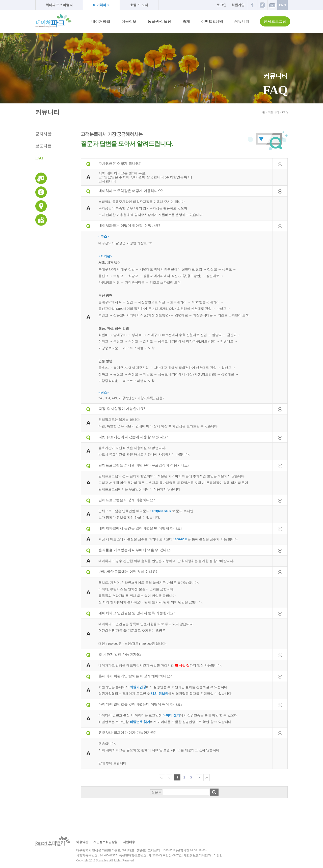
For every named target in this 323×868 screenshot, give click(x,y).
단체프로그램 (275, 21)
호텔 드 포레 (139, 5)
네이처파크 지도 (41, 220)
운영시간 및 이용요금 (41, 178)
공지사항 (43, 134)
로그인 (221, 5)
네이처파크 (101, 5)
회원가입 (238, 5)
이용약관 (82, 842)
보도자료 (43, 146)
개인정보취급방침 (105, 842)
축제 (186, 21)
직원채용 (129, 842)
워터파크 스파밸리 (59, 5)
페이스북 (252, 5)
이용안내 (41, 192)
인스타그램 (262, 5)
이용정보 (129, 21)
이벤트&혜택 (212, 21)
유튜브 (272, 5)
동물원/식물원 (159, 21)
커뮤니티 (242, 21)
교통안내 (41, 206)
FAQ (39, 158)
